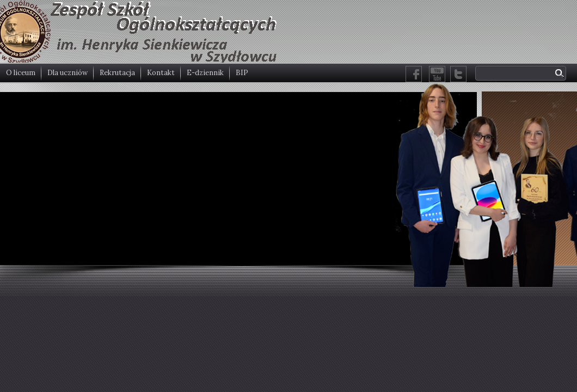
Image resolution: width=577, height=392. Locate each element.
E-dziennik (205, 73)
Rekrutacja (117, 73)
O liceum (21, 73)
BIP (242, 73)
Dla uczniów (67, 73)
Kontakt (161, 73)
